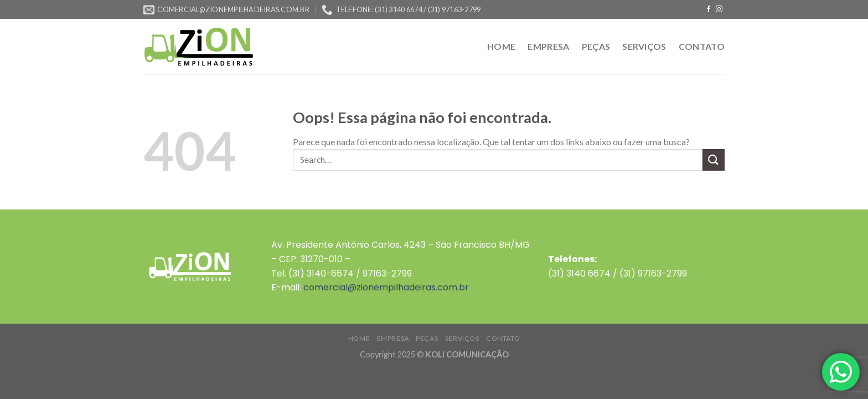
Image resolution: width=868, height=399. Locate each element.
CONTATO (702, 46)
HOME (501, 46)
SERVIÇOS (644, 46)
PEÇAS (596, 46)
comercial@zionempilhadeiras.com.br (386, 287)
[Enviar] (714, 160)
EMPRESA (548, 46)
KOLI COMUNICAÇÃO (467, 354)
